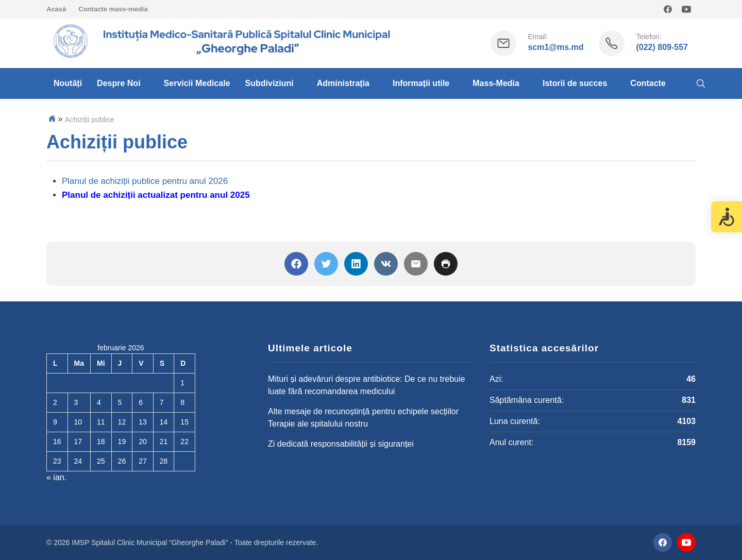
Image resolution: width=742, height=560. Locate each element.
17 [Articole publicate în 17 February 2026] (78, 442)
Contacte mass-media (113, 9)
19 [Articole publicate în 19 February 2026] (122, 442)
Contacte (648, 83)
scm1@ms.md (555, 47)
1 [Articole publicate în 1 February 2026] (182, 383)
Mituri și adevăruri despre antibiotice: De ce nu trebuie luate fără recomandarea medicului (366, 385)
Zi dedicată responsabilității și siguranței (341, 444)
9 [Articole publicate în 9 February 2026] (55, 422)
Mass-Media (496, 83)
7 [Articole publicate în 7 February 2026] (162, 402)
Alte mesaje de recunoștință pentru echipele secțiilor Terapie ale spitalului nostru (363, 418)
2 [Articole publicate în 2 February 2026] (55, 402)
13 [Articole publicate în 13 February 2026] (143, 422)
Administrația (343, 83)
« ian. (56, 477)
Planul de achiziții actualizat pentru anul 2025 (156, 195)
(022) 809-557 (662, 47)
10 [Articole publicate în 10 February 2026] (78, 422)
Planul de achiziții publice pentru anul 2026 (145, 181)
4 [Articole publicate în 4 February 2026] (99, 402)
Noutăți (68, 83)
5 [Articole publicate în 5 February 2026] (120, 402)
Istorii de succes (575, 83)
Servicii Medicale (197, 83)
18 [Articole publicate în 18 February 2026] (101, 442)
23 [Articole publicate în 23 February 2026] (57, 461)
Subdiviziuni (269, 83)
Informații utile (421, 83)
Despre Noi (119, 83)
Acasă (56, 9)
